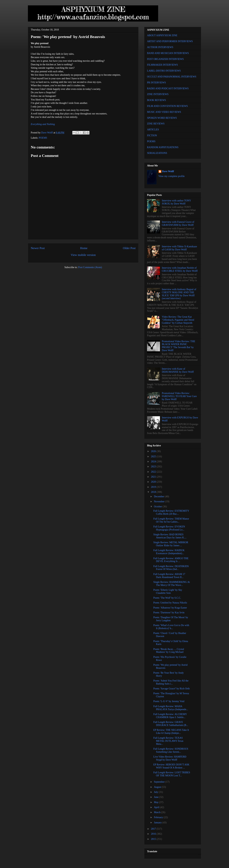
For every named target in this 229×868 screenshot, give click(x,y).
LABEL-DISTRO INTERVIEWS (164, 71)
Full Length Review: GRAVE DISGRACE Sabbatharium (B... (171, 724)
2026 (154, 451)
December (159, 496)
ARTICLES (153, 130)
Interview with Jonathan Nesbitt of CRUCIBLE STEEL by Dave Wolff (180, 269)
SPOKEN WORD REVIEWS (162, 118)
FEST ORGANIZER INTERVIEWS (165, 59)
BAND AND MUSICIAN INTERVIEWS (168, 53)
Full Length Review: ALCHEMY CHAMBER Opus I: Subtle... (170, 716)
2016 (154, 834)
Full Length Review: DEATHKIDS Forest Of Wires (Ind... (171, 568)
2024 (154, 462)
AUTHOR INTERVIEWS (160, 47)
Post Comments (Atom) (90, 267)
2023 (154, 467)
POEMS (43, 138)
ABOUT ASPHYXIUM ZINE (162, 35)
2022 (154, 472)
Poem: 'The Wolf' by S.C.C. (167, 598)
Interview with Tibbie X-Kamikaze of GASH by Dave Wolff (179, 248)
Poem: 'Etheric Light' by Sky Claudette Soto (168, 591)
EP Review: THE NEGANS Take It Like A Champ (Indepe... (171, 732)
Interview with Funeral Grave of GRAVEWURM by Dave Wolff (178, 223)
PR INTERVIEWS (156, 83)
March (157, 812)
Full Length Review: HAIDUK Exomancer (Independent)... (169, 552)
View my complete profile (172, 176)
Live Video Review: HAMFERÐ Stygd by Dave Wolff (170, 758)
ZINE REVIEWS (156, 124)
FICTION (152, 135)
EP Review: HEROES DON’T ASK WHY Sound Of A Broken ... (171, 766)
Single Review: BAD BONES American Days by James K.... (170, 536)
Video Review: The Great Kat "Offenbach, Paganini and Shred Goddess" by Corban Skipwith (178, 320)
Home (84, 248)
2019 (154, 487)
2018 (154, 492)
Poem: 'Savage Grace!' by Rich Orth (171, 689)
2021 (154, 477)
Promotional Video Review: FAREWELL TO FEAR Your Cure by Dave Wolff (179, 396)
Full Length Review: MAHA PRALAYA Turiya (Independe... (171, 708)
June (156, 797)
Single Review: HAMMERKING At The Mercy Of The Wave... (172, 584)
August (158, 787)
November (159, 502)
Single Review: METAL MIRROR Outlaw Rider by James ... (171, 544)
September (159, 782)
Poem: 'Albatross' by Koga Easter (170, 608)
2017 (154, 829)
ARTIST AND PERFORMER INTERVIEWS (170, 41)
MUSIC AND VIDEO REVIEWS (164, 112)
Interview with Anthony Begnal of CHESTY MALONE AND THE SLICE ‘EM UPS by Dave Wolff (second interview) (179, 294)
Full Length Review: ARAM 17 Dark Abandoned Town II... (169, 576)
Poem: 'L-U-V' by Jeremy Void (169, 701)
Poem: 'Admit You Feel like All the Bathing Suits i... (171, 682)
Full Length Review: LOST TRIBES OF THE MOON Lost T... (172, 774)
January (158, 823)
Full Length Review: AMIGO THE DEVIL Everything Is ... (171, 560)
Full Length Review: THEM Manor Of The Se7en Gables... (171, 520)
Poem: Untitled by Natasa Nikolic (170, 603)
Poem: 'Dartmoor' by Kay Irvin (169, 613)
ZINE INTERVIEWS (158, 94)
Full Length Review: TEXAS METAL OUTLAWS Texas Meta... (168, 741)
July (156, 792)
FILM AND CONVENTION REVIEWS (167, 106)
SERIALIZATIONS (157, 153)
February (159, 817)
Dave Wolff (168, 171)
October (158, 507)
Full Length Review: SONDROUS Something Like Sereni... (171, 750)
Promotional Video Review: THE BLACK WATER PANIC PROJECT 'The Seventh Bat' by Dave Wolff (179, 346)
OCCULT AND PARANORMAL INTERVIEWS (172, 77)
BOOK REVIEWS (156, 100)
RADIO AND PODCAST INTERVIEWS (168, 89)
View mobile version (83, 255)
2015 (154, 839)
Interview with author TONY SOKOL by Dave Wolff (176, 202)
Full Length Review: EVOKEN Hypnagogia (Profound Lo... (169, 528)
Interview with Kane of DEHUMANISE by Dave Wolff (178, 370)
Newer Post (38, 248)
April (157, 807)
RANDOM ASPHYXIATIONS (163, 147)
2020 (154, 482)
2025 (154, 457)
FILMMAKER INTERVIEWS (162, 65)
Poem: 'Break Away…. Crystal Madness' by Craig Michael (169, 651)
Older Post (129, 248)
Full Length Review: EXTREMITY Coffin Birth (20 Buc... (171, 512)
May (156, 802)
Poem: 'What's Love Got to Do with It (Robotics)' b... (171, 627)
